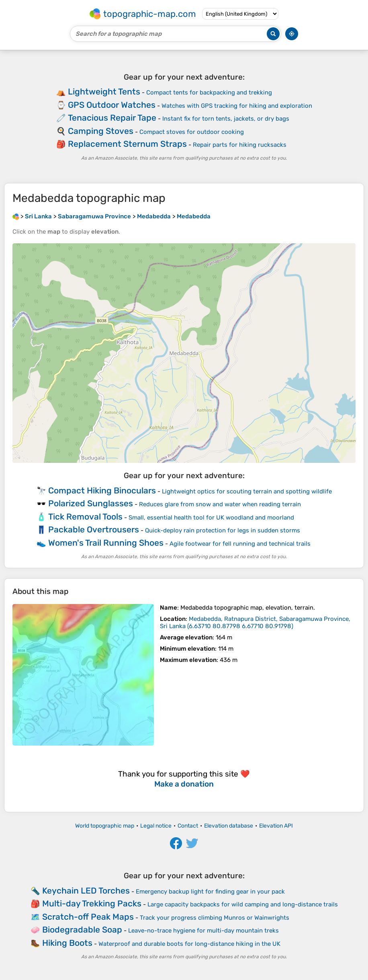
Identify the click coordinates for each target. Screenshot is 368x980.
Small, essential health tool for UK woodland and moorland (211, 518)
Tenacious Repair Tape (112, 118)
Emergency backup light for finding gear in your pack (210, 892)
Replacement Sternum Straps (127, 144)
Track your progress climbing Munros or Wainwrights (215, 918)
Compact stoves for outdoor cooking (192, 132)
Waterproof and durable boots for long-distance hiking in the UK (189, 944)
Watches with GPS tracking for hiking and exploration (237, 106)
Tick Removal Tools (85, 517)
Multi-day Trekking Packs (92, 903)
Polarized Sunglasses (91, 503)
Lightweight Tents (104, 91)
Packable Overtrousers (94, 529)
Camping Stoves (101, 131)
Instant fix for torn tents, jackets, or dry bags (226, 119)
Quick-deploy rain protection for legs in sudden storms (223, 530)
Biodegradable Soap (82, 930)
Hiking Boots (67, 943)
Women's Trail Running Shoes (106, 543)
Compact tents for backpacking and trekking (209, 92)
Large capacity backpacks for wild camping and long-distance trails (243, 904)
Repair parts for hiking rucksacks (240, 145)
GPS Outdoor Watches (112, 105)
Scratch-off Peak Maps (88, 917)
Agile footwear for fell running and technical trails (240, 544)
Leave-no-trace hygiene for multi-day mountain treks (203, 931)
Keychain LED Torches (86, 891)
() (255, 623)
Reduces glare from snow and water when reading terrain (220, 504)
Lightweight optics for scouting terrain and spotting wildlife (247, 491)
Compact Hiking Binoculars (102, 490)
